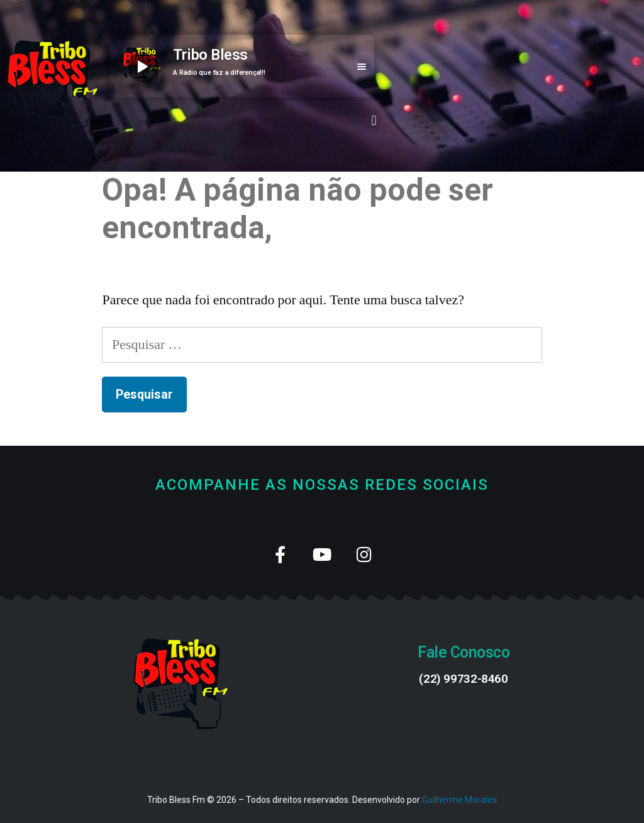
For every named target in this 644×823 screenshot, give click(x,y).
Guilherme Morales (459, 800)
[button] (374, 120)
